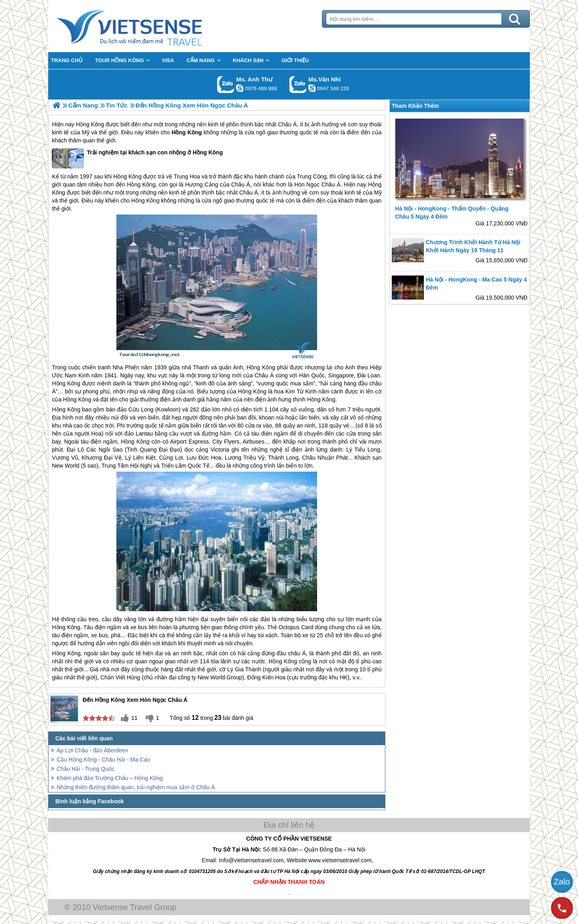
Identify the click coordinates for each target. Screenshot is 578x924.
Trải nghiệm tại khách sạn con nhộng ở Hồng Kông (137, 158)
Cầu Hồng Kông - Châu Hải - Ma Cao (103, 760)
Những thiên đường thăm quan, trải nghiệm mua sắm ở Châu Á (136, 787)
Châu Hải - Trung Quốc (85, 769)
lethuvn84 (240, 88)
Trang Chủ (149, 26)
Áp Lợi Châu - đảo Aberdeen (92, 750)
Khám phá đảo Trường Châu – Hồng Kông (110, 778)
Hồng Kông (90, 124)
